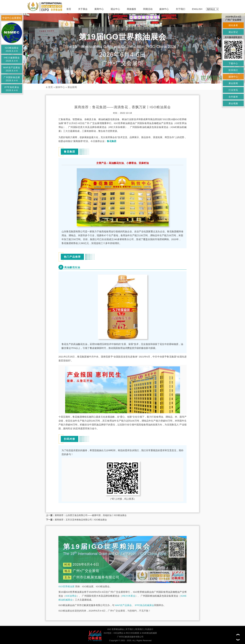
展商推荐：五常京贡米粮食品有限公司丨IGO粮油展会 (81, 520)
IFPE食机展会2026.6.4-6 (12, 89)
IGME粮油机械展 (149, 633)
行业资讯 (233, 90)
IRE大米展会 (129, 596)
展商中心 (99, 9)
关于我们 (180, 9)
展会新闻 (72, 87)
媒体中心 (164, 9)
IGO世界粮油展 (66, 586)
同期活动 (148, 9)
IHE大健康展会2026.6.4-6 (12, 59)
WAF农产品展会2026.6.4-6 (12, 69)
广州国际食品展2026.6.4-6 (12, 79)
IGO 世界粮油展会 (116, 629)
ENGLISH (197, 9)
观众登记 (233, 32)
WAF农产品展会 (123, 605)
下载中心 (233, 63)
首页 (69, 9)
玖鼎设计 (149, 629)
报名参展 (233, 25)
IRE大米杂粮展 (132, 633)
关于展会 (83, 9)
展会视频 (233, 103)
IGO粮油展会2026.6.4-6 (12, 49)
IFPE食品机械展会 (144, 605)
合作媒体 (233, 97)
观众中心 (115, 9)
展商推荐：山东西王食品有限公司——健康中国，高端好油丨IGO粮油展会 (91, 515)
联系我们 (139, 629)
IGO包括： (109, 633)
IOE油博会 (71, 596)
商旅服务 (132, 9)
